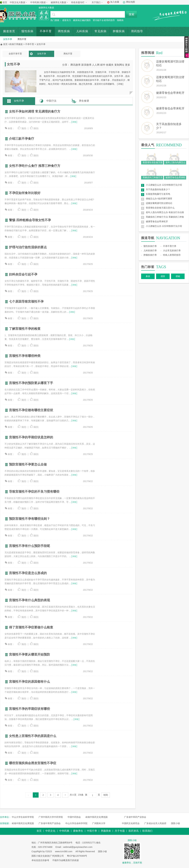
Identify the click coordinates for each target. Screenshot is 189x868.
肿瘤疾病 (119, 31)
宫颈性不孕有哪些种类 (25, 356)
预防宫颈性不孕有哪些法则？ (29, 519)
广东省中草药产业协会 (135, 817)
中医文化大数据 (17, 2)
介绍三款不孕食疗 (22, 139)
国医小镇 (175, 823)
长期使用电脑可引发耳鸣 (158, 194)
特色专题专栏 (78, 2)
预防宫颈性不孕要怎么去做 (28, 464)
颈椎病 (120, 20)
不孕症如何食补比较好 (25, 193)
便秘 (178, 276)
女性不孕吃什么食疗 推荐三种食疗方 (35, 166)
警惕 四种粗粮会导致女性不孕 (30, 220)
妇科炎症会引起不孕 (23, 274)
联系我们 (147, 831)
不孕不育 (46, 31)
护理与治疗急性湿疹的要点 (28, 247)
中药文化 (50, 831)
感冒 (163, 276)
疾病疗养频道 (16, 44)
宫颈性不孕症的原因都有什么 (29, 682)
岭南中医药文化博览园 (97, 817)
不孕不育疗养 (170, 246)
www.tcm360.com (64, 851)
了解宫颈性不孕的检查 (25, 329)
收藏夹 (110, 65)
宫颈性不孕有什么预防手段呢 (29, 546)
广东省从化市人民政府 (155, 823)
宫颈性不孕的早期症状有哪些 (29, 709)
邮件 (103, 65)
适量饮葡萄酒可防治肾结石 (159, 203)
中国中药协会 (74, 817)
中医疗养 (92, 831)
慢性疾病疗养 (150, 246)
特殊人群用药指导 (172, 255)
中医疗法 (51, 101)
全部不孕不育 (15, 54)
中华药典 (64, 831)
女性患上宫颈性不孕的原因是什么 (33, 736)
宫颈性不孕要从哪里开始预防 (29, 654)
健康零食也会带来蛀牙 (170, 93)
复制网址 (119, 65)
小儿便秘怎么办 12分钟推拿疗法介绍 (164, 185)
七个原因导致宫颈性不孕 (26, 301)
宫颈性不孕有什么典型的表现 (29, 600)
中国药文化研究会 (131, 823)
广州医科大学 (99, 823)
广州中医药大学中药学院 (51, 817)
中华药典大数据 (38, 2)
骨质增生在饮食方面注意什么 (160, 208)
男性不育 (22, 39)
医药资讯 (134, 831)
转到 (106, 795)
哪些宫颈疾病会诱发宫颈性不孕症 (33, 763)
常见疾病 (100, 31)
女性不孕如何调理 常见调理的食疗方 (35, 111)
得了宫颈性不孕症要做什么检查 (31, 627)
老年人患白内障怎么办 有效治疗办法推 (165, 212)
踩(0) (34, 128)
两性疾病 (64, 31)
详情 (74, 122)
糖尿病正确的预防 (82, 20)
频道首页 (9, 31)
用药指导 (137, 31)
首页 (5, 2)
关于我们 (96, 2)
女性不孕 (8, 39)
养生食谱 (84, 101)
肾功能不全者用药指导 (104, 20)
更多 (128, 65)
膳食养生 (78, 831)
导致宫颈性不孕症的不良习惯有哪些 (34, 492)
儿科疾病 (82, 31)
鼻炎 (148, 276)
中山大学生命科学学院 (23, 817)
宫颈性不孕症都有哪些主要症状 (31, 410)
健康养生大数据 (58, 2)
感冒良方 (67, 20)
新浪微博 (86, 65)
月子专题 (120, 831)
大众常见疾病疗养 (172, 251)
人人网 (96, 65)
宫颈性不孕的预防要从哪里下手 (31, 383)
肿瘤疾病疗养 (150, 255)
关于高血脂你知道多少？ (158, 189)
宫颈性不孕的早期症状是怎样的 (31, 437)
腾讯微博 (75, 65)
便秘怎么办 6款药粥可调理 (159, 199)
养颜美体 (106, 831)
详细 (120, 84)
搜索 (132, 14)
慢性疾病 (27, 31)
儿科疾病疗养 (150, 251)
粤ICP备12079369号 (77, 856)
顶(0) (22, 128)
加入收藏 (115, 2)
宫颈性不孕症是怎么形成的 (28, 573)
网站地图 (131, 2)
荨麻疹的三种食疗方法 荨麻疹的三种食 (165, 217)
